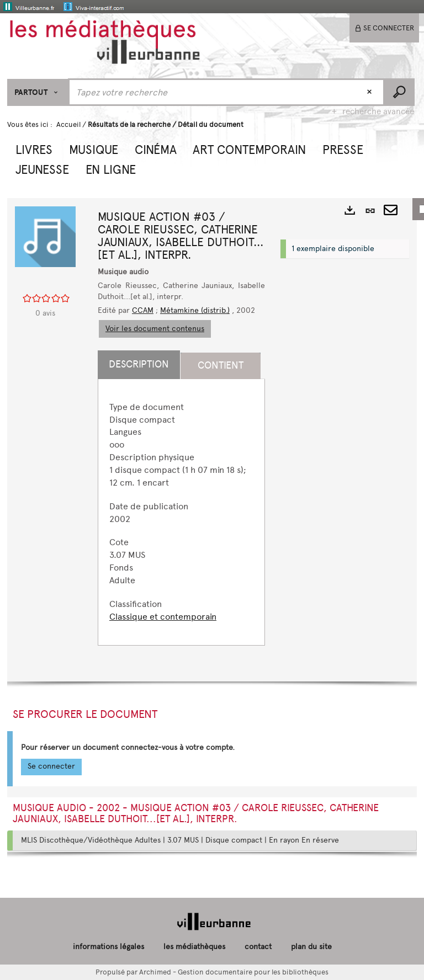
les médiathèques (194, 947)
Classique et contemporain (163, 617)
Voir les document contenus (155, 329)
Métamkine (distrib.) (195, 310)
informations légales (108, 947)
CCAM (143, 310)
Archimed (155, 972)
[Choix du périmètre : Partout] (38, 92)
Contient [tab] (221, 365)
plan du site (311, 947)
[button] (34, 148)
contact (258, 947)
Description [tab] (139, 364)
